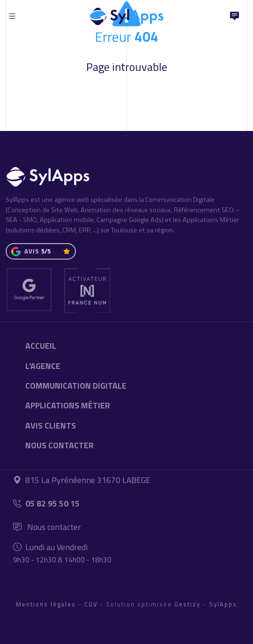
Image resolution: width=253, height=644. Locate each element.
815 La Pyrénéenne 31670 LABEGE (82, 480)
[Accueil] (126, 14)
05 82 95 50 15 (46, 503)
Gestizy (187, 604)
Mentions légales (46, 604)
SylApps (223, 604)
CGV (91, 604)
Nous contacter (47, 527)
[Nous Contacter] (234, 16)
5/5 (46, 251)
